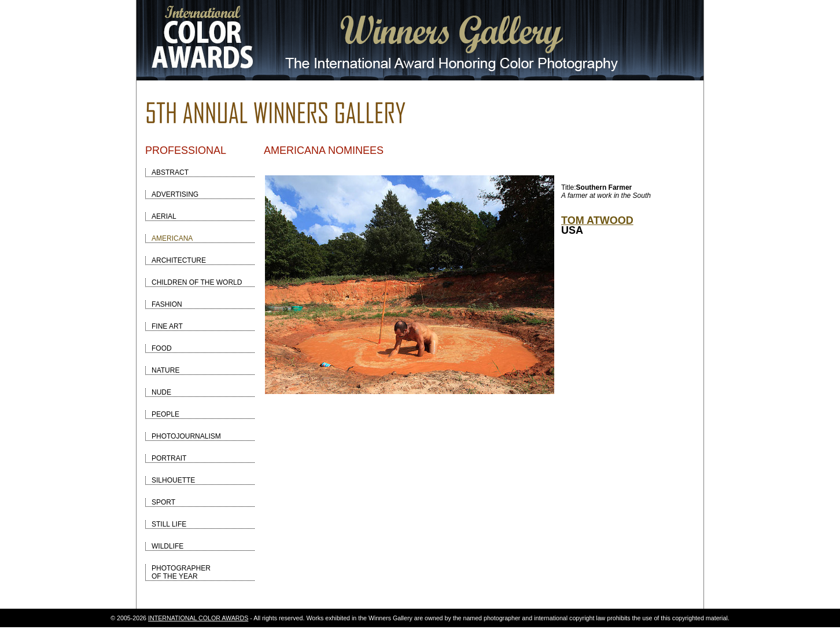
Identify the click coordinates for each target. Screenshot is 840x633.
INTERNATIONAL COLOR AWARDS (198, 618)
